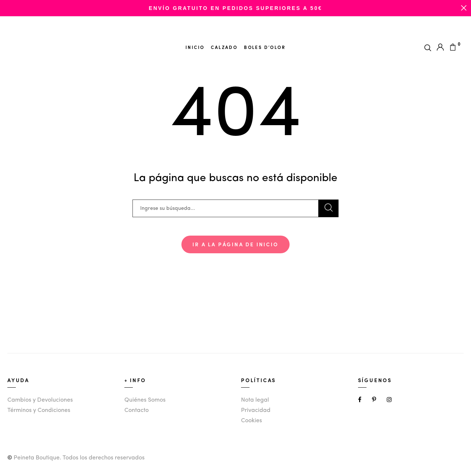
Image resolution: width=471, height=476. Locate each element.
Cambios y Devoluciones (40, 400)
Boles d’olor (265, 47)
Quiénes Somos (145, 400)
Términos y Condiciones (39, 410)
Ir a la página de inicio (235, 244)
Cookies (252, 421)
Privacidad (256, 410)
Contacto (137, 410)
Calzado (224, 47)
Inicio (195, 47)
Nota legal (255, 400)
